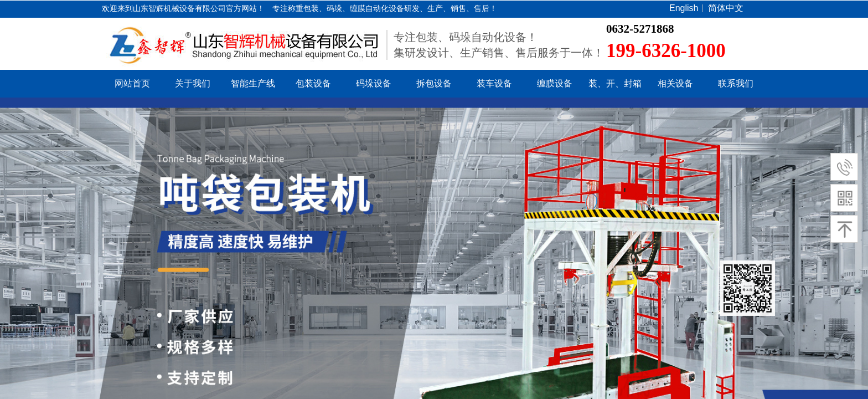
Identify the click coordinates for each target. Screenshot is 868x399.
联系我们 (736, 83)
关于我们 (193, 83)
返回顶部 (747, 288)
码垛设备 (374, 83)
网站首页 (132, 83)
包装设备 (313, 83)
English (684, 8)
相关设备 (675, 83)
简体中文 (726, 8)
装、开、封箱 (615, 83)
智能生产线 (253, 83)
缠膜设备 (555, 83)
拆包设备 (434, 83)
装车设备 (494, 83)
